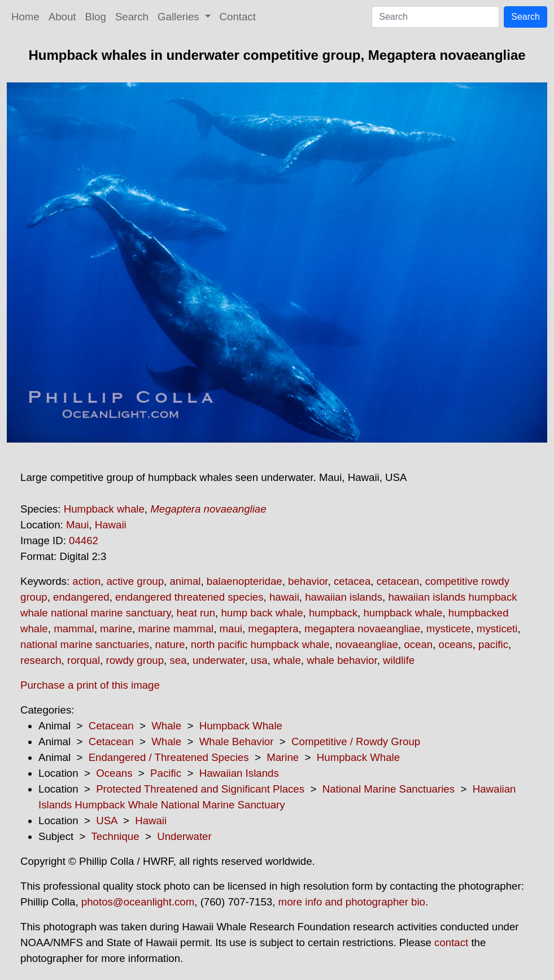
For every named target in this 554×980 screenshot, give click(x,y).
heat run (196, 613)
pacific (493, 644)
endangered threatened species (189, 597)
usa (259, 660)
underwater (219, 660)
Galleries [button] (180, 17)
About (62, 17)
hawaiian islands (344, 597)
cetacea (352, 581)
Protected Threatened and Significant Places (200, 789)
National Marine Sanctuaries (389, 789)
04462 (84, 541)
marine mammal (176, 629)
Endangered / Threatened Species (169, 757)
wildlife (399, 660)
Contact (238, 17)
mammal (74, 629)
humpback (333, 613)
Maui (77, 525)
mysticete (449, 629)
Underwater (184, 836)
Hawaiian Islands (239, 773)
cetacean (398, 581)
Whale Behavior (237, 741)
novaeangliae (367, 644)
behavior (308, 581)
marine (116, 629)
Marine (283, 757)
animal (185, 581)
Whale (166, 726)
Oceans (114, 773)
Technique (115, 836)
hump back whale (262, 613)
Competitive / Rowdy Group (356, 741)
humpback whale (403, 613)
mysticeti (497, 629)
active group (135, 581)
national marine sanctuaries (85, 644)
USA (106, 821)
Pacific (166, 773)
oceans (456, 644)
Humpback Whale (241, 726)
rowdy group (135, 660)
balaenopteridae (245, 581)
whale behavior (342, 660)
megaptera (273, 629)
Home (25, 17)
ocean (418, 644)
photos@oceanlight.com (138, 902)
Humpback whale (104, 509)
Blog (96, 17)
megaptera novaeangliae (362, 629)
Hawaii (111, 525)
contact (451, 942)
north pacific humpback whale (260, 644)
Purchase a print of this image (90, 685)
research (41, 660)
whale (287, 660)
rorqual (84, 660)
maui (231, 629)
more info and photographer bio (352, 902)
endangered (81, 597)
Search (132, 17)
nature (170, 644)
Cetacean (111, 726)
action (86, 581)
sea (178, 660)
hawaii (284, 597)
